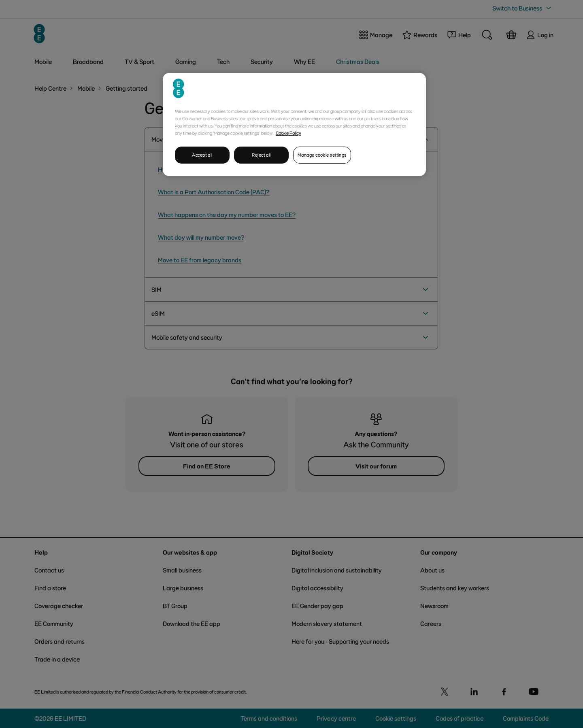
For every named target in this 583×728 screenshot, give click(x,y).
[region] (294, 125)
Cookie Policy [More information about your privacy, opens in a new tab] (288, 133)
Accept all (202, 155)
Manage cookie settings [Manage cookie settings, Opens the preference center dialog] (322, 155)
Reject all (261, 155)
